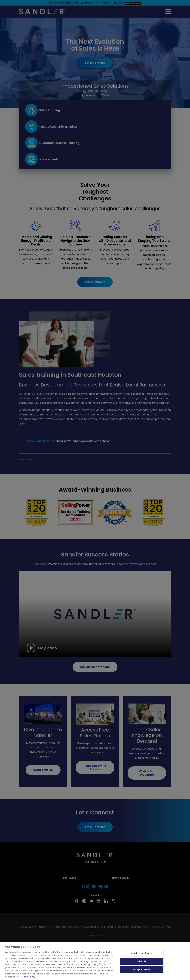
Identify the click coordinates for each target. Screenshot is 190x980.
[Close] (185, 960)
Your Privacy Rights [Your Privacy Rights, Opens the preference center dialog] (142, 953)
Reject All (141, 961)
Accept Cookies (142, 969)
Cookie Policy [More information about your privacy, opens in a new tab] (28, 977)
